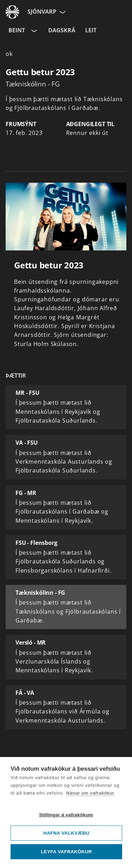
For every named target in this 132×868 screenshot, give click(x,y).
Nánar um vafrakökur (90, 793)
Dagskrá (62, 30)
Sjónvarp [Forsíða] (42, 12)
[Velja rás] (33, 31)
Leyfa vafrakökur (66, 852)
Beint (17, 30)
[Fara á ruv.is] (12, 12)
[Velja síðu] (62, 12)
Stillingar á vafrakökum (66, 815)
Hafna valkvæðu (66, 833)
